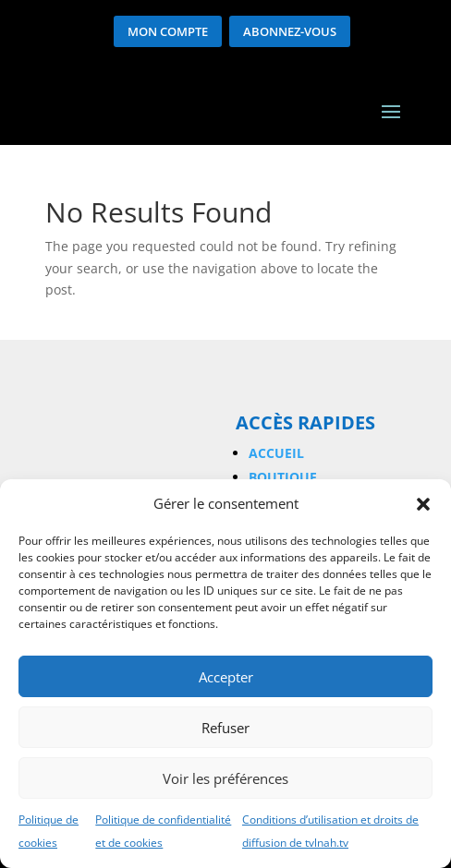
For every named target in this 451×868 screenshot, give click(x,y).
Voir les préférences (225, 778)
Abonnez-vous (290, 31)
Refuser (225, 728)
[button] (423, 504)
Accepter (226, 677)
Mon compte (168, 31)
